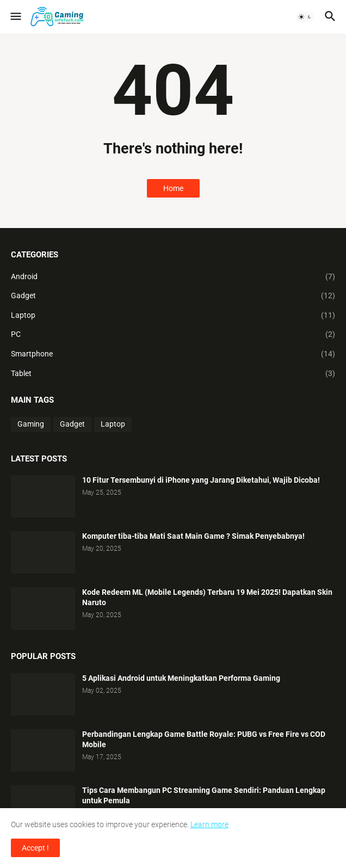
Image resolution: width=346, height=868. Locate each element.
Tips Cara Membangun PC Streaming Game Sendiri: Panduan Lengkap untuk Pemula (204, 795)
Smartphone (173, 354)
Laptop (173, 316)
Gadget (173, 296)
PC (173, 335)
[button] (15, 17)
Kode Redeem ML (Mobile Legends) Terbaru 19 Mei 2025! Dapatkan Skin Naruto (207, 597)
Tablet (173, 374)
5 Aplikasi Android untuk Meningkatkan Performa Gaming (181, 678)
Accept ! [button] (35, 848)
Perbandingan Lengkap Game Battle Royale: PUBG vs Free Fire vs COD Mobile (204, 739)
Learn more (209, 824)
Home (173, 188)
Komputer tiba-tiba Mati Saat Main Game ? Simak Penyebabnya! (193, 536)
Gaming (31, 424)
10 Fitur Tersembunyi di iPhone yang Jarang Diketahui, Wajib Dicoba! (201, 480)
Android (173, 277)
